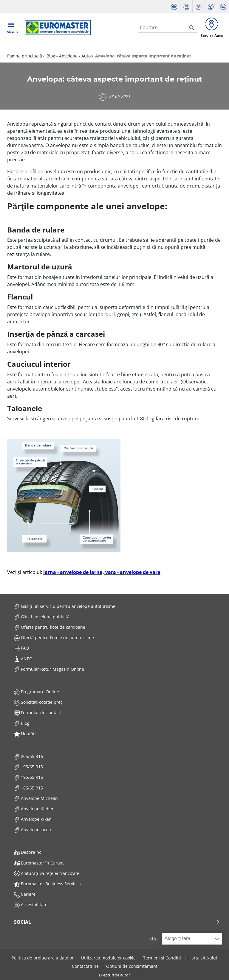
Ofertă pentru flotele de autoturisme (54, 638)
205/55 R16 (28, 756)
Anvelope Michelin (36, 798)
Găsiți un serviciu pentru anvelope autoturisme (65, 606)
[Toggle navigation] (12, 27)
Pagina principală (25, 56)
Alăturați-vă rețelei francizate (47, 873)
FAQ (21, 648)
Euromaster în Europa (39, 863)
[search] (193, 28)
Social (117, 922)
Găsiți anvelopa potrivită (42, 617)
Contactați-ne (86, 966)
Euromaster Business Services (47, 884)
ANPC (23, 659)
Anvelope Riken (33, 819)
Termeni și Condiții (163, 958)
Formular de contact (38, 713)
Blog (22, 723)
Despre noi (28, 852)
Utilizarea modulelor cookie (109, 958)
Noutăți (25, 734)
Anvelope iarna (33, 830)
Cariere (25, 894)
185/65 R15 (28, 788)
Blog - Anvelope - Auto (68, 56)
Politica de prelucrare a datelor (43, 958)
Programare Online (37, 692)
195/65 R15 (28, 767)
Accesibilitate (31, 905)
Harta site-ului (203, 958)
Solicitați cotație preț (38, 702)
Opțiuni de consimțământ (132, 966)
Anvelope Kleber (34, 809)
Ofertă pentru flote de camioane (50, 627)
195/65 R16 (28, 777)
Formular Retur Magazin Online (49, 669)
